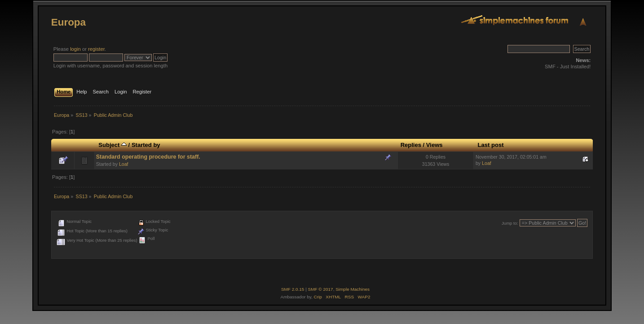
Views (434, 145)
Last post (491, 145)
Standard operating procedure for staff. (148, 157)
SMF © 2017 (321, 289)
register (96, 49)
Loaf (124, 164)
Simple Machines (353, 289)
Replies (411, 145)
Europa (68, 22)
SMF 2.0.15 (293, 289)
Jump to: (510, 223)
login (75, 49)
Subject (112, 145)
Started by (146, 145)
